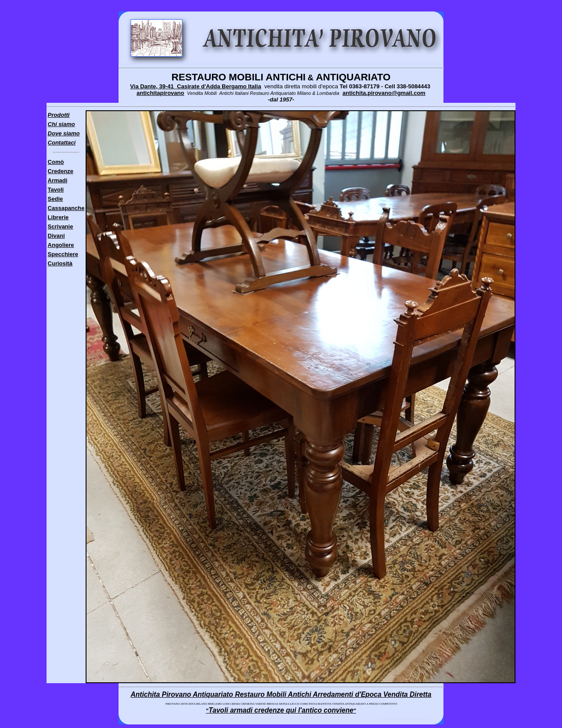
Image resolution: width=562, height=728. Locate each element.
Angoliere (61, 245)
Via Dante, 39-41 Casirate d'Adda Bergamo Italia (195, 86)
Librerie (58, 217)
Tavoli (56, 190)
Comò (56, 162)
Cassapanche (66, 208)
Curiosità (60, 263)
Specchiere (63, 254)
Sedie (56, 199)
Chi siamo (61, 124)
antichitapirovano (160, 93)
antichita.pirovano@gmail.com (384, 93)
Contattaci (62, 143)
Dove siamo (64, 133)
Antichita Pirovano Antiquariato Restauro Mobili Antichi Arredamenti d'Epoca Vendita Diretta (281, 694)
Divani (56, 236)
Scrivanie (61, 226)
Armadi (58, 180)
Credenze (61, 171)
